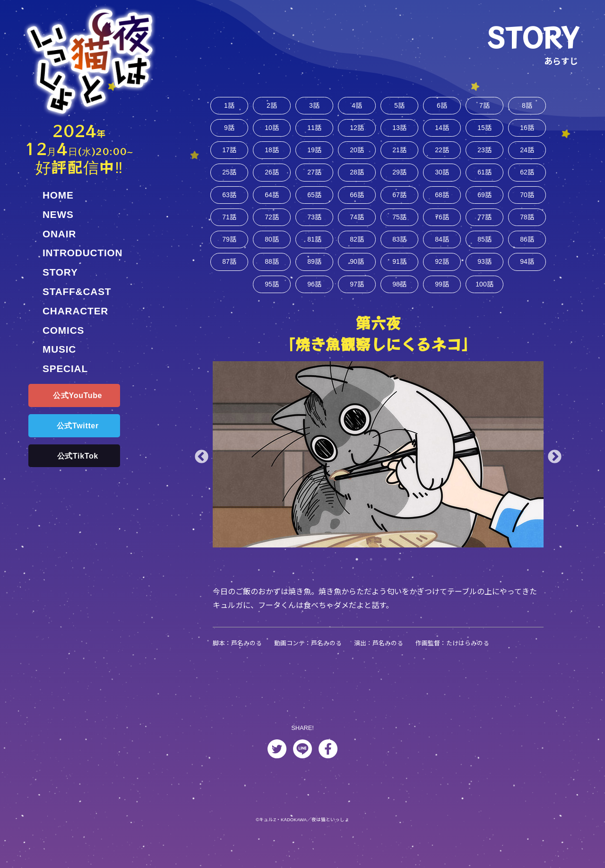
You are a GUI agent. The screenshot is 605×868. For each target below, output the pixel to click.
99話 (442, 298)
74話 (357, 226)
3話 (315, 106)
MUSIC (59, 349)
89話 (314, 274)
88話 (272, 274)
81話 (314, 250)
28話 (357, 178)
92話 (442, 274)
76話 (442, 226)
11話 (314, 130)
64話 (272, 202)
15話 (484, 130)
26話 (272, 178)
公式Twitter (78, 426)
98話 (399, 298)
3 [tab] (385, 574)
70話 (527, 202)
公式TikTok (78, 456)
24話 (527, 154)
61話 (484, 178)
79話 (229, 250)
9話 (229, 130)
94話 (527, 274)
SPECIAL (65, 369)
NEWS (58, 214)
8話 (527, 106)
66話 (357, 202)
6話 (442, 106)
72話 (272, 226)
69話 (484, 202)
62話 (527, 178)
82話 (357, 250)
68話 (442, 202)
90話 (357, 274)
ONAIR (59, 234)
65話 (314, 202)
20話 (357, 154)
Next (555, 472)
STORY (60, 272)
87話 (229, 274)
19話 (314, 154)
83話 (399, 250)
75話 (399, 226)
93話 (484, 274)
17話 (229, 154)
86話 (527, 250)
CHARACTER (75, 311)
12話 (357, 130)
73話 (314, 226)
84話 (442, 250)
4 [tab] (399, 574)
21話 (399, 154)
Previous (202, 472)
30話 (442, 178)
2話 (272, 106)
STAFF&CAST (77, 291)
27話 (314, 178)
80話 (272, 250)
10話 (272, 130)
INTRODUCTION (82, 253)
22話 (442, 154)
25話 (229, 178)
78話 (527, 226)
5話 (400, 106)
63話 (229, 202)
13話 (399, 130)
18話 (272, 154)
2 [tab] (371, 574)
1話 (229, 106)
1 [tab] (357, 574)
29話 (399, 178)
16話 (527, 130)
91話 (399, 274)
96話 (314, 298)
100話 (485, 298)
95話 (272, 298)
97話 (357, 298)
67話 (399, 202)
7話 (485, 106)
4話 (357, 106)
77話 (484, 226)
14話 (442, 130)
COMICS (63, 330)
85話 (484, 250)
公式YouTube (78, 395)
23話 (484, 154)
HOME (58, 195)
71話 (229, 226)
